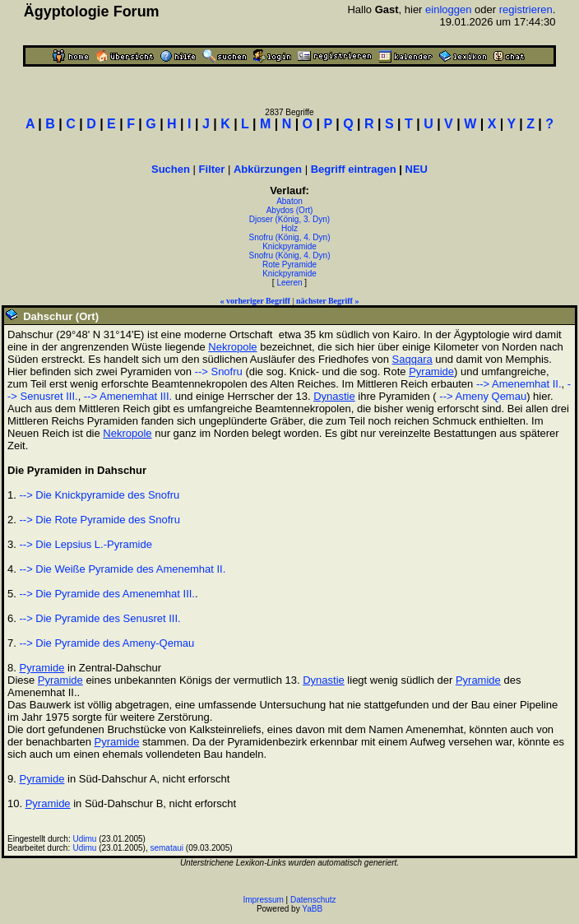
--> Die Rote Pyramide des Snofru (99, 520)
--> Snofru (219, 371)
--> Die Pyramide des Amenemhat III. (107, 594)
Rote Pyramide (289, 265)
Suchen (171, 169)
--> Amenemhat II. (519, 384)
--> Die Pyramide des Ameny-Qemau (107, 643)
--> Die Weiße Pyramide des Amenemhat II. (122, 569)
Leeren (289, 283)
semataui (167, 848)
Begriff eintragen (354, 169)
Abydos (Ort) (290, 210)
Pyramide (431, 371)
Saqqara (412, 359)
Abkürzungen (268, 169)
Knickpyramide (289, 246)
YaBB (312, 909)
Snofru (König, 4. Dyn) (290, 237)
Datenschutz (313, 900)
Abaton (289, 201)
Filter (212, 169)
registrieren (526, 9)
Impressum (263, 900)
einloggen (448, 9)
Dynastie (334, 396)
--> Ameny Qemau (482, 396)
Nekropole (232, 347)
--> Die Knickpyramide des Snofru (99, 495)
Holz (289, 228)
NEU (417, 169)
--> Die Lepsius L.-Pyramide (85, 544)
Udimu (85, 839)
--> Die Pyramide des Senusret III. (100, 618)
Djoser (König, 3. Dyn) (289, 219)
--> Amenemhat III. (128, 396)
